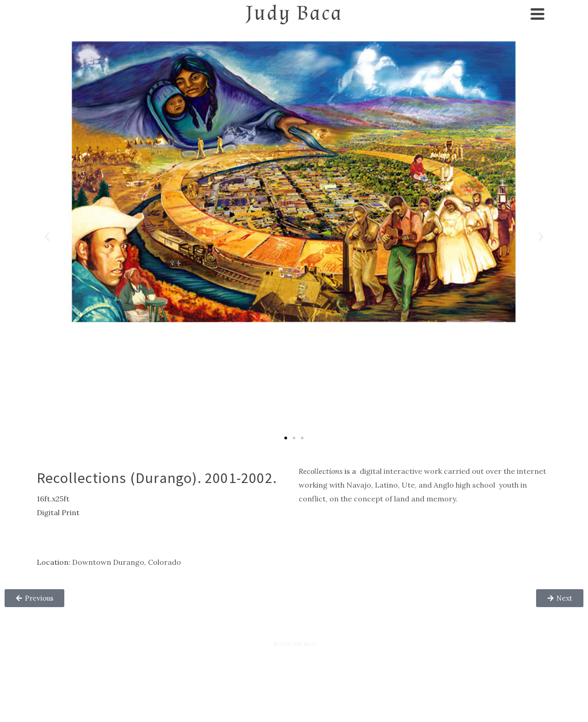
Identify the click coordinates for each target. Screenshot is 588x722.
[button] (47, 236)
